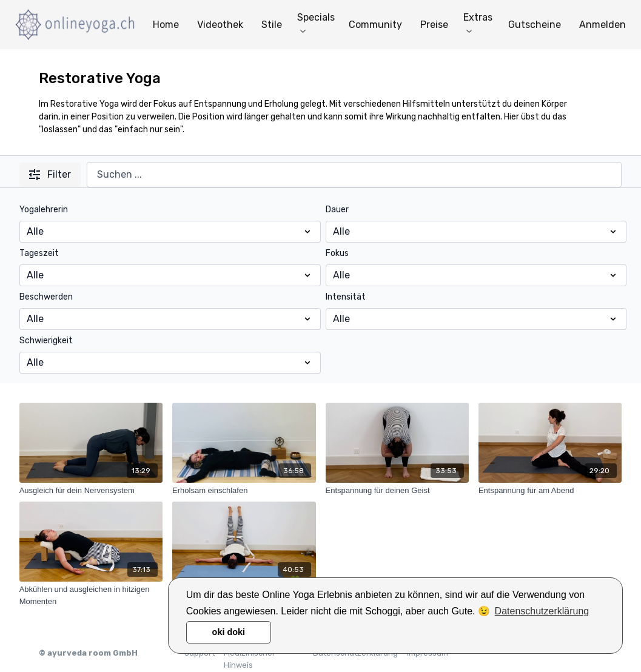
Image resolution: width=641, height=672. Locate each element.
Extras (478, 22)
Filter (50, 174)
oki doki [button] (229, 632)
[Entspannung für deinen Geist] (397, 491)
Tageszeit (39, 253)
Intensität (346, 297)
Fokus (337, 253)
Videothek (220, 25)
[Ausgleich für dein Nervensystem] (91, 491)
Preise (434, 25)
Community (375, 25)
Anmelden (602, 25)
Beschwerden (46, 297)
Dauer (337, 210)
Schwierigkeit (46, 341)
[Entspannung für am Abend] (550, 491)
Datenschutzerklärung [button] (542, 611)
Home (166, 25)
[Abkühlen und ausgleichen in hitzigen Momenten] (91, 595)
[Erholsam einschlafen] (244, 491)
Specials (316, 22)
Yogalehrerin (44, 210)
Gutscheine (535, 25)
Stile (272, 25)
